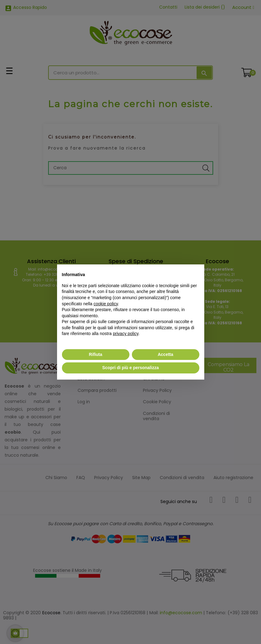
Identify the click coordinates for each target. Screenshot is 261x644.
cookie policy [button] (106, 304)
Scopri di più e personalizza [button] (130, 368)
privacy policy (126, 334)
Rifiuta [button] (96, 354)
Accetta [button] (165, 354)
